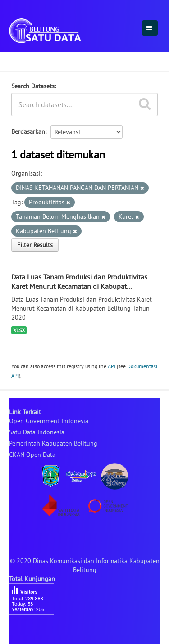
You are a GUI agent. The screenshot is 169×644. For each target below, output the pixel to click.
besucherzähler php (36, 630)
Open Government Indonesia (49, 421)
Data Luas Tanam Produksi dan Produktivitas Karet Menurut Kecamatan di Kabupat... (79, 281)
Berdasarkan (28, 131)
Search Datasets (33, 86)
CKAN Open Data (32, 455)
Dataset (24, 60)
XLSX (19, 330)
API (112, 366)
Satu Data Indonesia (37, 432)
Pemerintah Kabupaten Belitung (53, 443)
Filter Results (35, 245)
